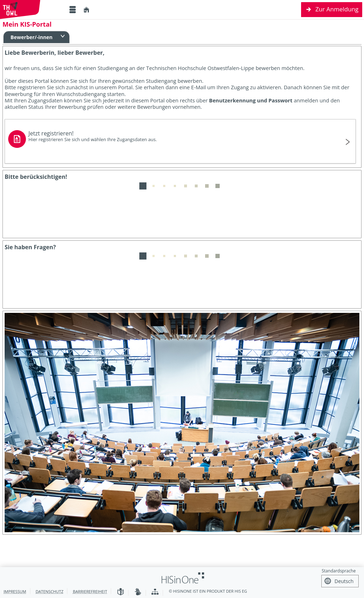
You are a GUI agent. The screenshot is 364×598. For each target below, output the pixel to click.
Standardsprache (339, 571)
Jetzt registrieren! (177, 136)
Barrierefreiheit (90, 591)
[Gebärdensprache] (138, 592)
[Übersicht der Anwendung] (155, 592)
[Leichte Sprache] (121, 592)
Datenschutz (49, 591)
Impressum (15, 591)
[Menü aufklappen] (73, 10)
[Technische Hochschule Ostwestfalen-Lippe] (32, 10)
